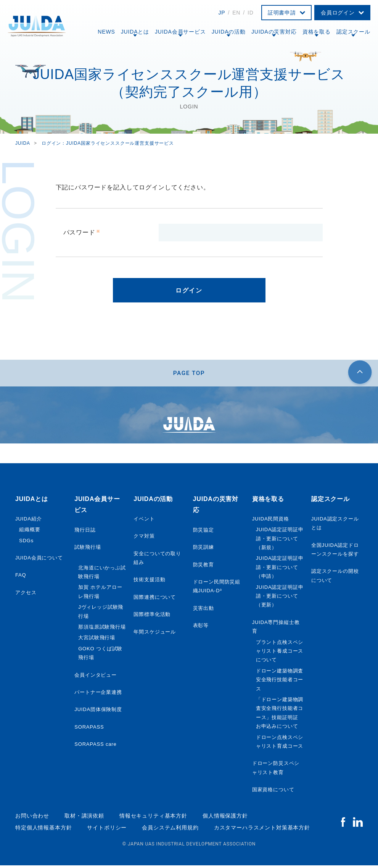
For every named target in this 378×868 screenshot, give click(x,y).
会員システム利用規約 (170, 830)
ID (251, 13)
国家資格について (273, 792)
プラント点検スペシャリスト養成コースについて (280, 653)
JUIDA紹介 (28, 521)
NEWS (106, 32)
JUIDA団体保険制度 (98, 712)
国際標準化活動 (152, 617)
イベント (144, 521)
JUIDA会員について (39, 560)
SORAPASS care (95, 746)
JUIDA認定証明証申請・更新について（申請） (280, 570)
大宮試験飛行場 (97, 640)
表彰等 (201, 628)
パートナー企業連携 (98, 694)
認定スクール (353, 32)
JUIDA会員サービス (180, 32)
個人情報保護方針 (225, 818)
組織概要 (30, 532)
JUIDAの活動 (229, 32)
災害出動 (203, 610)
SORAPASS (89, 729)
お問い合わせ (32, 818)
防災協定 (203, 532)
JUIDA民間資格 (271, 521)
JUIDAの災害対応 (274, 32)
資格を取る (317, 32)
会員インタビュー (96, 677)
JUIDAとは (135, 32)
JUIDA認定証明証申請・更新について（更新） (280, 598)
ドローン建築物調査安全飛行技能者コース (280, 682)
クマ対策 (144, 539)
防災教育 (203, 567)
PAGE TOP (189, 374)
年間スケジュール (155, 634)
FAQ (21, 578)
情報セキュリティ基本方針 (153, 818)
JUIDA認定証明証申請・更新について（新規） (280, 541)
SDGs (26, 543)
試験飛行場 (88, 549)
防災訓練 (203, 549)
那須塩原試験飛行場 (102, 629)
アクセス (26, 595)
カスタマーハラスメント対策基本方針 (262, 830)
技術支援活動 (149, 582)
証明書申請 (282, 13)
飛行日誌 (85, 532)
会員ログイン (338, 13)
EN (236, 13)
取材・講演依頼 (84, 818)
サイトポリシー (107, 830)
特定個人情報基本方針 (43, 830)
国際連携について (155, 599)
